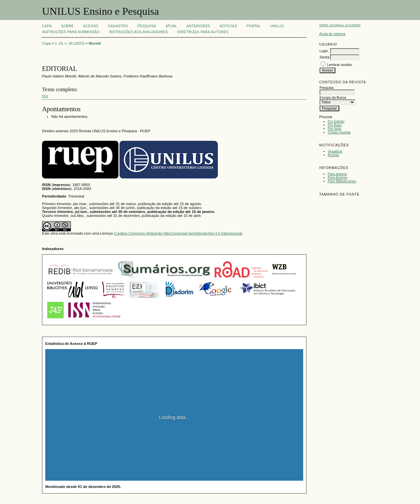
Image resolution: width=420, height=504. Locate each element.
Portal (254, 26)
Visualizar (335, 151)
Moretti (95, 43)
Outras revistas (339, 132)
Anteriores (198, 26)
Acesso (91, 26)
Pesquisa (147, 26)
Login (324, 51)
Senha (325, 57)
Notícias (228, 26)
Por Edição (336, 122)
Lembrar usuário (340, 65)
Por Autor (335, 125)
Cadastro (118, 26)
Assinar (334, 155)
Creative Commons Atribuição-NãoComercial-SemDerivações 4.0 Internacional (178, 233)
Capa (47, 26)
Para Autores (338, 178)
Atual (171, 26)
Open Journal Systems (340, 25)
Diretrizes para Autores (203, 32)
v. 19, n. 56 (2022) (70, 43)
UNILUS (277, 26)
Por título (335, 129)
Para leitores (337, 174)
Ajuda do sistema (332, 34)
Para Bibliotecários (342, 181)
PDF (45, 96)
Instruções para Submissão (71, 32)
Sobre (67, 26)
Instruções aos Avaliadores (138, 32)
